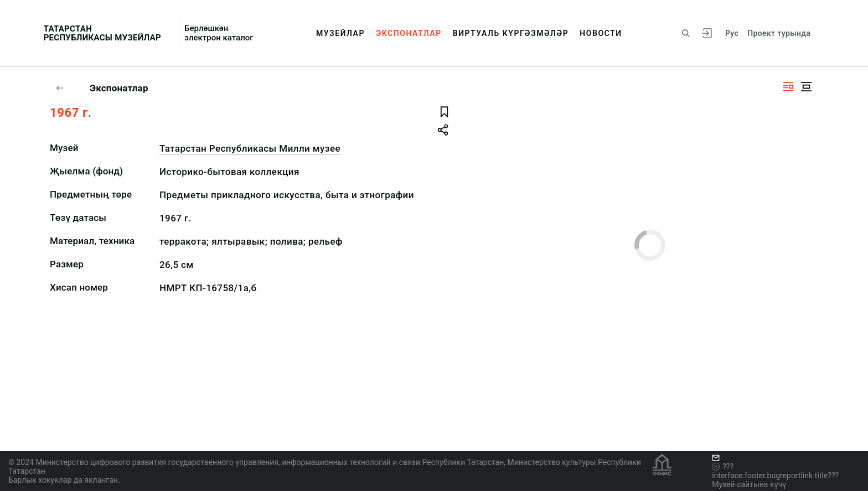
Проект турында (779, 33)
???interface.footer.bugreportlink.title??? (775, 471)
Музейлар (340, 33)
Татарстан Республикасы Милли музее (250, 148)
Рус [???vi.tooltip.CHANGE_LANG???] (732, 33)
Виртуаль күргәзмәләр (511, 33)
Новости (601, 33)
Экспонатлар (409, 33)
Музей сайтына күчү (749, 484)
